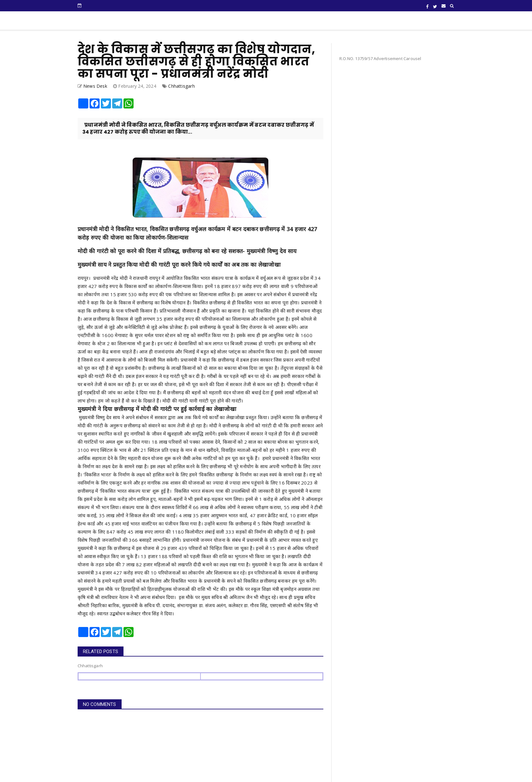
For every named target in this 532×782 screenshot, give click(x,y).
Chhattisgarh (181, 86)
